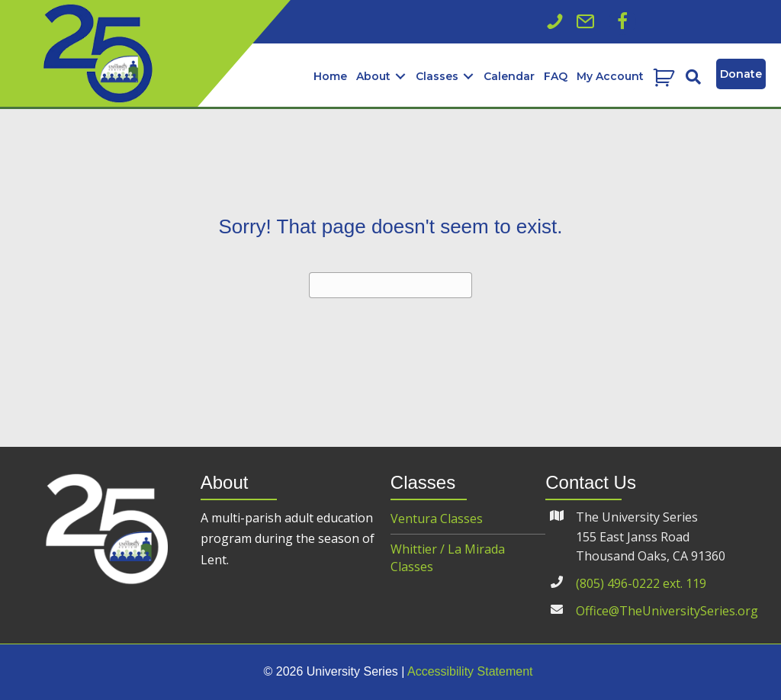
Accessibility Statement (470, 671)
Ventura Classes (437, 519)
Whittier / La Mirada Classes (448, 558)
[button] (622, 21)
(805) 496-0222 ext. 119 (641, 583)
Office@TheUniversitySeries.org (667, 611)
